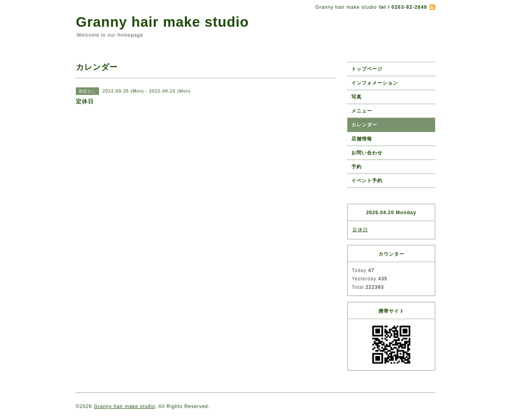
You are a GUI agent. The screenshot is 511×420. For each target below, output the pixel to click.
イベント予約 (367, 181)
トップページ (367, 69)
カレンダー (364, 125)
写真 (357, 97)
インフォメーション (375, 83)
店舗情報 (362, 139)
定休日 (360, 230)
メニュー (362, 111)
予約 (357, 167)
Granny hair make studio (162, 22)
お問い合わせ (367, 153)
